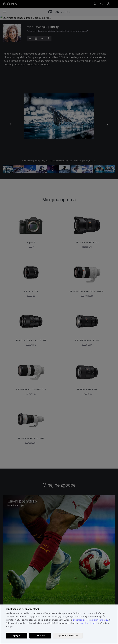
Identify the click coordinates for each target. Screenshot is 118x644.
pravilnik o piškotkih (88, 623)
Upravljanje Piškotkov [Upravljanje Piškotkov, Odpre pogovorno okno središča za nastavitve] (68, 636)
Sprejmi (17, 636)
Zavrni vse (40, 636)
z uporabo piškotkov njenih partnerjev (90, 620)
